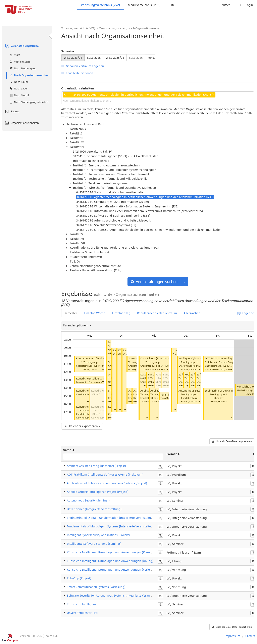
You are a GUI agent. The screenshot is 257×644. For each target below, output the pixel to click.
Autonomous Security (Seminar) (198, 391)
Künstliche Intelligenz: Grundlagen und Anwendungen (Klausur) (111, 552)
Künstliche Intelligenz (82, 604)
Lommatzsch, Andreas (154, 369)
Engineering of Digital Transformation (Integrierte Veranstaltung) (111, 518)
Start (14, 55)
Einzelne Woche (95, 313)
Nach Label (18, 88)
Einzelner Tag (121, 313)
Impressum (232, 636)
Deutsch (225, 5)
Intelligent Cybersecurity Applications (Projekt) (98, 535)
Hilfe (172, 5)
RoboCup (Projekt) (79, 578)
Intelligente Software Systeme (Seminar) (94, 544)
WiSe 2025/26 (115, 58)
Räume (12, 111)
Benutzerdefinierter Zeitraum (157, 313)
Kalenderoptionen (76, 325)
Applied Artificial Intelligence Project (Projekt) (98, 492)
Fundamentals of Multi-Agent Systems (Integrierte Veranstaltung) (111, 526)
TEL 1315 (227, 366)
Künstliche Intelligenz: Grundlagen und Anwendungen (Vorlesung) (112, 570)
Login (246, 5)
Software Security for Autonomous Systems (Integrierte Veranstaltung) (114, 595)
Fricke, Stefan (90, 369)
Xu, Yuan (145, 401)
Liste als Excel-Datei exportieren (232, 441)
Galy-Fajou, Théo (85, 418)
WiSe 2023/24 (73, 58)
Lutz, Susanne (227, 369)
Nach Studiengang (22, 68)
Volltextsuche (19, 62)
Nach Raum (18, 82)
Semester (68, 51)
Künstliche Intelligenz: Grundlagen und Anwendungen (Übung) (110, 561)
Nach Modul (19, 95)
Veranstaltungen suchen (154, 282)
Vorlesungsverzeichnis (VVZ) (100, 5)
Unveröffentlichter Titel (83, 613)
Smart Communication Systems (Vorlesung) (96, 587)
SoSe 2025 (94, 58)
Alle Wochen (192, 313)
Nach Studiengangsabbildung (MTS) (30, 102)
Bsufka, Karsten (136, 369)
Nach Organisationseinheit (29, 75)
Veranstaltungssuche (21, 46)
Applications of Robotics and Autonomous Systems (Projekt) (107, 483)
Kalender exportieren (82, 426)
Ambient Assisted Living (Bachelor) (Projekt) (96, 466)
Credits (250, 636)
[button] (103, 369)
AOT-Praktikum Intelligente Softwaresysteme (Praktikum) (105, 474)
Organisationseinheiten (21, 123)
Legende (246, 313)
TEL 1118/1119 (101, 366)
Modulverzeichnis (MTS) (144, 5)
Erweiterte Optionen (77, 73)
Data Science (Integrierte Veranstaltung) (164, 358)
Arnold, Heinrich (218, 401)
